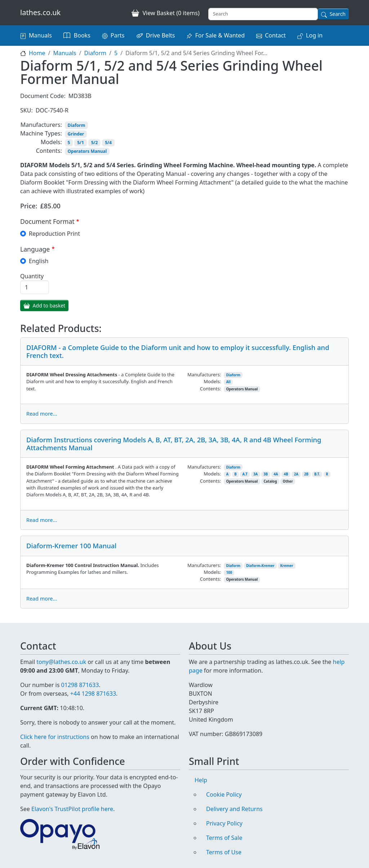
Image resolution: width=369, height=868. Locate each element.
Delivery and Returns (234, 809)
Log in (314, 35)
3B (266, 474)
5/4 (108, 143)
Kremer (287, 566)
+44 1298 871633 (93, 694)
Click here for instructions (55, 737)
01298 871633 (80, 685)
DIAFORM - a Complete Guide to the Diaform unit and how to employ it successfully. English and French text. (178, 351)
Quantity (32, 276)
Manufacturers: (41, 125)
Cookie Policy (224, 794)
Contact (275, 35)
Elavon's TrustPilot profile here (72, 809)
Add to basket (49, 305)
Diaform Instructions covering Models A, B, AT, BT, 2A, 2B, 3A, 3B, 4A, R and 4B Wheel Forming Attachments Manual (174, 444)
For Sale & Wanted (220, 35)
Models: (51, 142)
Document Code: (43, 96)
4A (276, 474)
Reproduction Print (54, 234)
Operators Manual (87, 151)
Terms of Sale (224, 838)
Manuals (40, 35)
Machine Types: (41, 133)
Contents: (49, 151)
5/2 (95, 143)
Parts (118, 35)
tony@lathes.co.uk (61, 662)
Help (201, 780)
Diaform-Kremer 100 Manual (71, 546)
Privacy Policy (224, 823)
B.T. (317, 474)
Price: (29, 206)
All (228, 382)
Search (338, 14)
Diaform (95, 53)
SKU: (26, 110)
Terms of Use (224, 852)
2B (306, 474)
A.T (245, 474)
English (39, 261)
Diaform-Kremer (260, 566)
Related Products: (61, 328)
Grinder (76, 134)
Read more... (42, 414)
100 (229, 573)
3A (255, 474)
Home (37, 53)
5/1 (81, 143)
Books (82, 35)
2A (296, 474)
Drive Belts (161, 35)
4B (286, 474)
